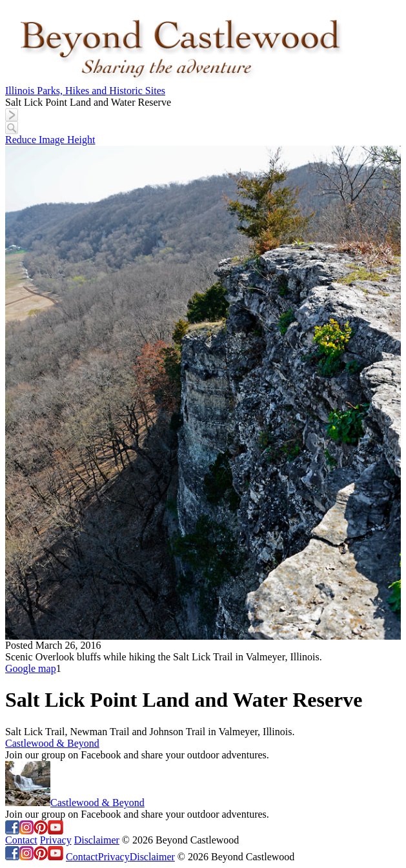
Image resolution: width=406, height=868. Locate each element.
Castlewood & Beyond (52, 743)
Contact (21, 840)
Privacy (56, 840)
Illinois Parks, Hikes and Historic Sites (85, 91)
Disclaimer (97, 840)
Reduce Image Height (50, 140)
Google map (31, 668)
